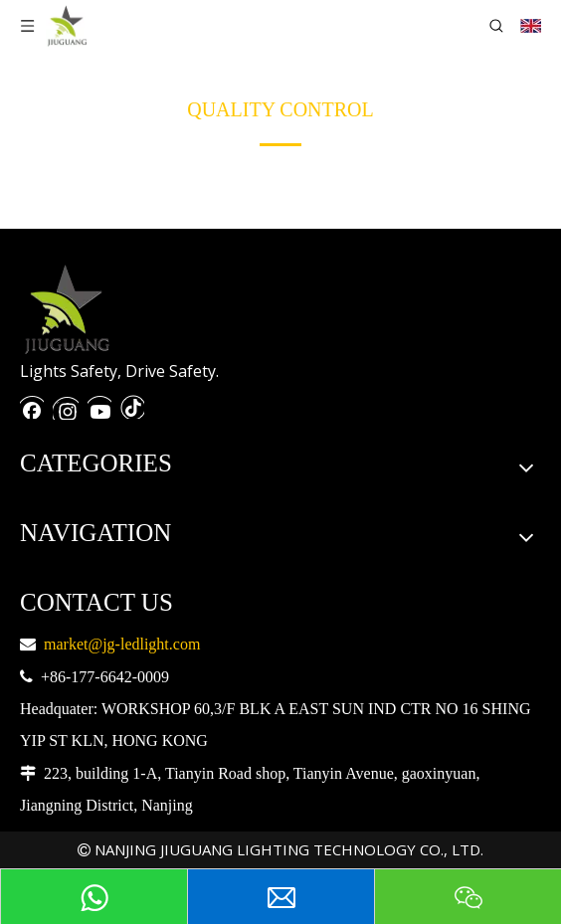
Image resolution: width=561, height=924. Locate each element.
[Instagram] (66, 405)
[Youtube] (99, 405)
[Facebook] (32, 405)
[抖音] (132, 405)
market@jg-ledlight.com (122, 644)
